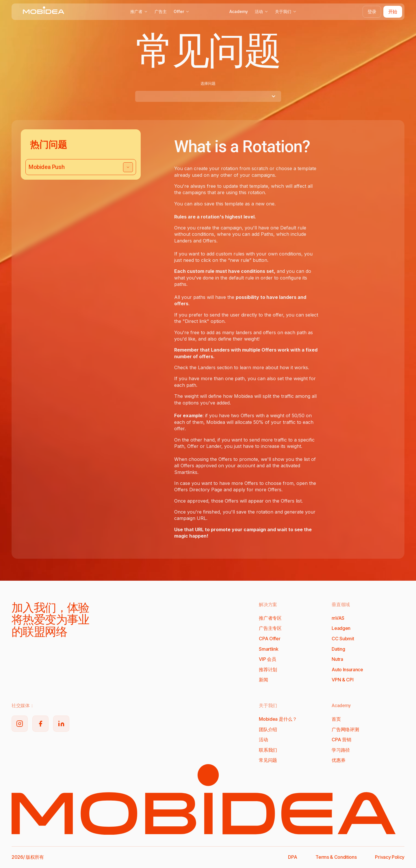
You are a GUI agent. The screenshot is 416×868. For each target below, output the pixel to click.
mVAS (338, 618)
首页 (336, 719)
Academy (239, 11)
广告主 (161, 11)
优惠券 (338, 760)
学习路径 (341, 750)
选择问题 (208, 83)
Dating (338, 649)
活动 (261, 11)
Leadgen (341, 628)
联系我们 (268, 750)
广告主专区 (270, 628)
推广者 (139, 11)
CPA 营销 (341, 740)
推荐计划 (268, 670)
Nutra (337, 659)
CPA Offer (270, 639)
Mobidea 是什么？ (278, 719)
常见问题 (268, 760)
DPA (292, 857)
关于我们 (286, 11)
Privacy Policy (390, 857)
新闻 (263, 680)
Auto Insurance (347, 670)
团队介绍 (268, 729)
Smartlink (269, 649)
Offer (181, 11)
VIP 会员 (267, 659)
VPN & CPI (342, 680)
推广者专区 (270, 618)
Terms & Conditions (336, 857)
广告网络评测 (345, 729)
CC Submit (343, 639)
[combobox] (208, 96)
